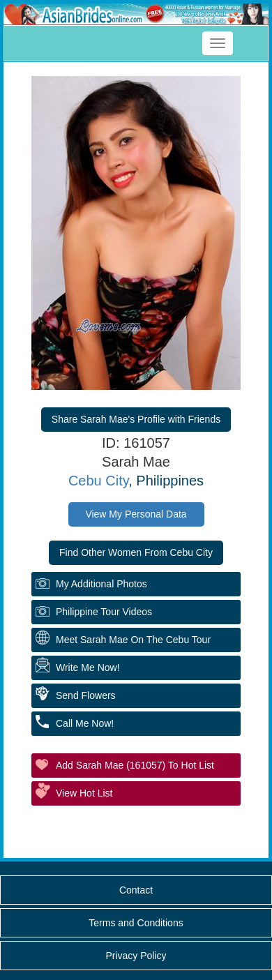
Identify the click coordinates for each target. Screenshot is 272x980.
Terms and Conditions (136, 923)
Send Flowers (86, 695)
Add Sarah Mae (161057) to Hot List (135, 765)
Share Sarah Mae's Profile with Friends (136, 419)
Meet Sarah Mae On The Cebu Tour (133, 640)
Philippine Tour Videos (104, 612)
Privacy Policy (136, 956)
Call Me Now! (85, 723)
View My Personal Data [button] (136, 514)
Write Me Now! (88, 668)
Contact (136, 890)
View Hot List (84, 793)
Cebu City (98, 481)
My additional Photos (101, 584)
